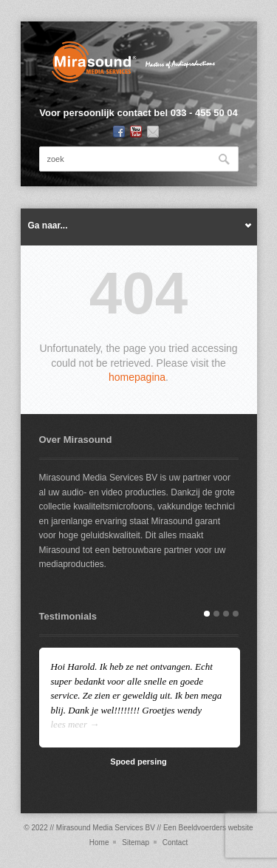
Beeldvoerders (202, 828)
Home (99, 842)
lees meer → (75, 724)
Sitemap (136, 842)
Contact (175, 842)
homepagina (137, 377)
